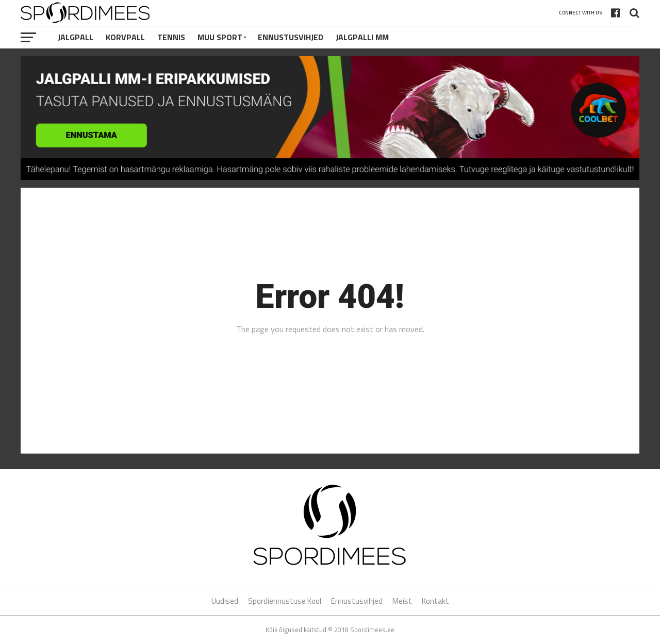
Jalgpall (76, 37)
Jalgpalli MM (362, 37)
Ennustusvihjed (291, 37)
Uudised (225, 601)
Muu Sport (220, 37)
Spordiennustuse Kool (285, 601)
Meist (402, 601)
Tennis (171, 37)
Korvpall (125, 37)
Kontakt (435, 601)
